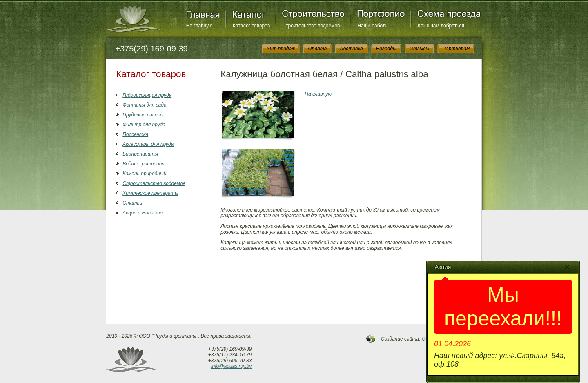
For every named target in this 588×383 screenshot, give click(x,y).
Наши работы (373, 26)
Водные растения (143, 164)
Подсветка (135, 134)
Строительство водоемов (311, 26)
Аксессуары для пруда (148, 144)
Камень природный (144, 174)
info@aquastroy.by (231, 366)
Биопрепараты (140, 154)
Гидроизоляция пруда (147, 95)
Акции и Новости (143, 213)
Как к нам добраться (441, 26)
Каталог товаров (252, 26)
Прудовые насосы (143, 115)
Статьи (132, 203)
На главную (199, 26)
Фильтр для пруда (144, 125)
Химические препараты (150, 193)
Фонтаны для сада (144, 105)
